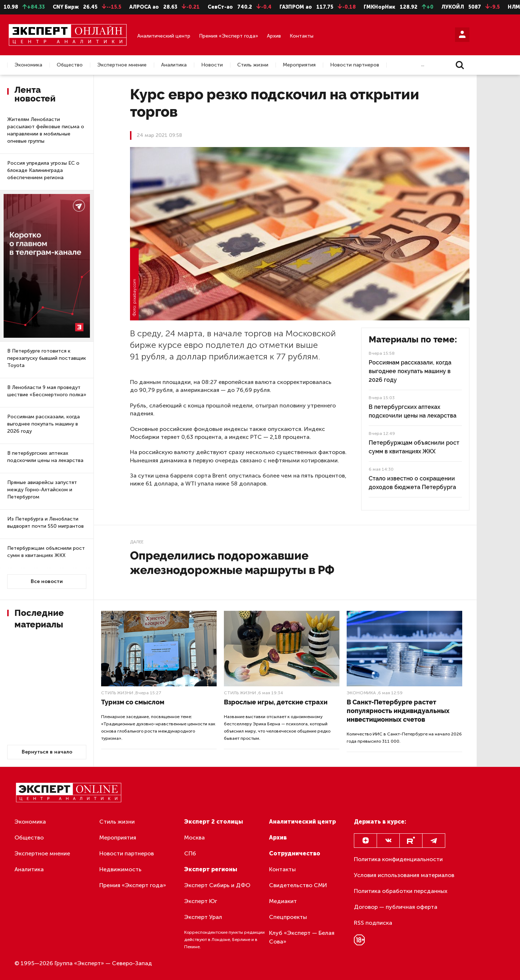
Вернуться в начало (47, 752)
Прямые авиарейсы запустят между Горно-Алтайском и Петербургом (42, 490)
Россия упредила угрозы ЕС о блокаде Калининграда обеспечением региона (43, 170)
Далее (137, 542)
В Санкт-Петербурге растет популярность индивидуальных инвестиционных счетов (398, 711)
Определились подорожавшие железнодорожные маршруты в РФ (232, 563)
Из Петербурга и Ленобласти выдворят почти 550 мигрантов (45, 523)
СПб (190, 853)
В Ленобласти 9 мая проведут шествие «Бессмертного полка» (47, 391)
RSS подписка (373, 923)
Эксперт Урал (203, 917)
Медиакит (283, 901)
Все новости (47, 581)
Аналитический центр (164, 36)
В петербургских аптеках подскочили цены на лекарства (45, 457)
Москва (194, 837)
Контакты (302, 36)
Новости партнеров (355, 65)
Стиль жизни (253, 65)
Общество (70, 65)
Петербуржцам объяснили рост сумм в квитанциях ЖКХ (46, 552)
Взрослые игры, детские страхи (276, 702)
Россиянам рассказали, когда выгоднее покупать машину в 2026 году (44, 424)
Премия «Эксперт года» (229, 36)
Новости (212, 65)
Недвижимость (120, 869)
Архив (274, 36)
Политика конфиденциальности (398, 859)
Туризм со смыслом (133, 702)
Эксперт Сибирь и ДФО (217, 885)
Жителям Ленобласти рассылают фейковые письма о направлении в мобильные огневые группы (46, 130)
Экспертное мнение (122, 65)
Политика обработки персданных (401, 891)
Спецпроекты (288, 917)
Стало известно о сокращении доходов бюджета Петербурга (412, 483)
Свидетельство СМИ (298, 885)
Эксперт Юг (201, 901)
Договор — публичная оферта (396, 907)
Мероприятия (299, 65)
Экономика (28, 65)
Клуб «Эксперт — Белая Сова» (302, 937)
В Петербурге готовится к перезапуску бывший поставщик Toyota (47, 358)
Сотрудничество (295, 853)
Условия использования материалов (404, 875)
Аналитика (174, 65)
